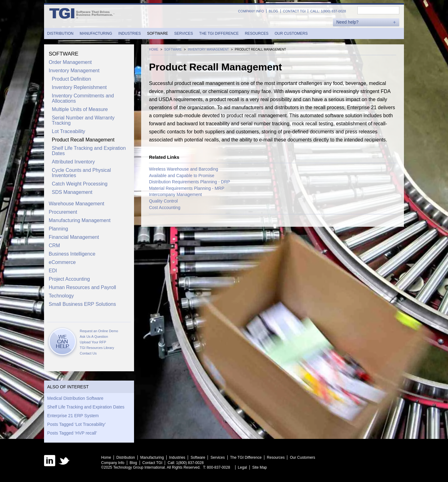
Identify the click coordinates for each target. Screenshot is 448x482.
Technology (61, 296)
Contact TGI (294, 11)
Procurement (63, 212)
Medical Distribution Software (75, 398)
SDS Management (72, 192)
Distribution (60, 33)
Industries (130, 33)
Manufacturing (96, 33)
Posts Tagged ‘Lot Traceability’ (76, 424)
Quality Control (163, 201)
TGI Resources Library (97, 348)
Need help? (347, 22)
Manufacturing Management (80, 220)
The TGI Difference (219, 33)
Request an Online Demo (99, 331)
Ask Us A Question (94, 337)
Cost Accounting (165, 208)
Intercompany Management (175, 194)
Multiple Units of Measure (80, 109)
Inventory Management (74, 71)
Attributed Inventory (73, 162)
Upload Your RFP (93, 342)
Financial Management (74, 237)
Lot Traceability (69, 131)
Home (106, 457)
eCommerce (62, 262)
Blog (273, 11)
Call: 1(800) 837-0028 (328, 11)
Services (184, 33)
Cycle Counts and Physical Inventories (81, 173)
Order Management (70, 62)
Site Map (260, 467)
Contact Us (88, 353)
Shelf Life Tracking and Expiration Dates (89, 151)
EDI (53, 271)
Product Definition (71, 79)
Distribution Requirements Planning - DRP (189, 182)
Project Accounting (69, 279)
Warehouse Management (76, 204)
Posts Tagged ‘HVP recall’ (72, 433)
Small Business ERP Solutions (82, 304)
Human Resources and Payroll (82, 287)
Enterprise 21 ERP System (73, 416)
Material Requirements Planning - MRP (187, 188)
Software (158, 33)
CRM (54, 245)
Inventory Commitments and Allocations (83, 98)
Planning (58, 229)
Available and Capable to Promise (182, 176)
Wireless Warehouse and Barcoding (184, 169)
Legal (242, 467)
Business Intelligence (72, 254)
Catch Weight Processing (80, 184)
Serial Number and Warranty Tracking (83, 120)
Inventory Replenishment (79, 87)
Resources (257, 33)
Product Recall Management (83, 140)
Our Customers (291, 33)
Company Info (251, 11)
